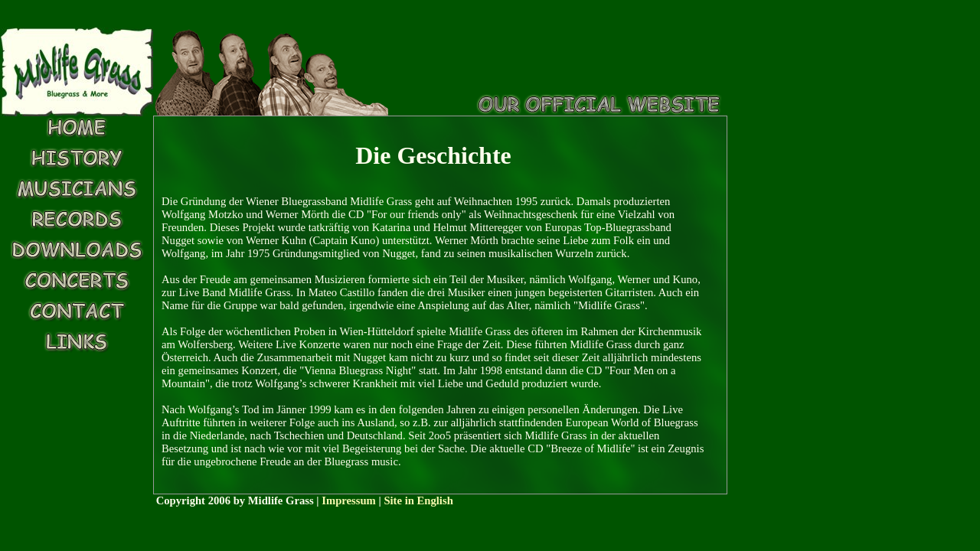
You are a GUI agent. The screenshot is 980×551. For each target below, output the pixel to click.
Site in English (418, 500)
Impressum (349, 500)
